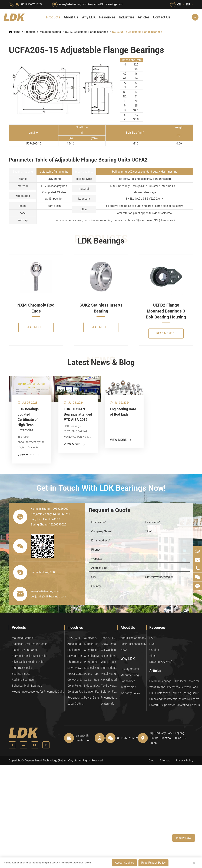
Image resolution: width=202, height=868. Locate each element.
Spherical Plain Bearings (27, 686)
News (124, 650)
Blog (151, 760)
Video (153, 656)
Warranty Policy (130, 693)
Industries (127, 17)
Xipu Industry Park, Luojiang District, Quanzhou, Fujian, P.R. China (168, 738)
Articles (144, 17)
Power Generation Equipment (76, 674)
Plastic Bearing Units (25, 650)
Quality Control (130, 669)
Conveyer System (76, 680)
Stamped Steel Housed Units (29, 656)
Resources (107, 17)
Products (53, 17)
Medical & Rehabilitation (92, 668)
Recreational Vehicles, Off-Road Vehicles (76, 698)
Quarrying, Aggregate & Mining (92, 638)
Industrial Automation (92, 686)
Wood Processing (109, 662)
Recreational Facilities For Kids (109, 656)
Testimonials (129, 687)
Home (16, 32)
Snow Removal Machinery (109, 644)
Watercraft (107, 704)
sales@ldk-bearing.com (73, 4)
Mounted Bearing (50, 32)
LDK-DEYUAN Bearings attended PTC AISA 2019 (78, 414)
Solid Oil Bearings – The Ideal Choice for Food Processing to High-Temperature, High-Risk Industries (176, 681)
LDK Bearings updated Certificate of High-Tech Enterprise (28, 420)
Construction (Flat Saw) (92, 650)
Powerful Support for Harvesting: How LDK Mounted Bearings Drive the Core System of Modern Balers (176, 705)
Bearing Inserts (21, 674)
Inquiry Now (184, 838)
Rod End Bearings (23, 680)
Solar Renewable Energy (76, 686)
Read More (36, 327)
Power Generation (92, 698)
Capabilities (128, 681)
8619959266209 (32, 4)
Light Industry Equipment (109, 668)
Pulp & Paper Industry (92, 674)
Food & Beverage (109, 638)
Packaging (74, 650)
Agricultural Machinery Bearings (76, 644)
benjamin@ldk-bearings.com (106, 4)
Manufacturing (130, 675)
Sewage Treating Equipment (76, 656)
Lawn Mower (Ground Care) (76, 668)
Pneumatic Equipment (109, 698)
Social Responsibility (133, 644)
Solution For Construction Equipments (109, 692)
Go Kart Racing (92, 680)
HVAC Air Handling (76, 638)
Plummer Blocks (22, 668)
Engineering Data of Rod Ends (123, 412)
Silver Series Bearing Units (28, 662)
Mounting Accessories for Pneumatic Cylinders (38, 692)
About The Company (133, 638)
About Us (71, 17)
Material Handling (92, 644)
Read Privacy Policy (153, 863)
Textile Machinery (109, 686)
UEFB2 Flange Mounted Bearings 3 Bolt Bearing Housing (166, 311)
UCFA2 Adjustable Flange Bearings (87, 32)
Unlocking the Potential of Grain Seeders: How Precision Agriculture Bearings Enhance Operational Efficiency (176, 699)
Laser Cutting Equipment (76, 704)
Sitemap (165, 760)
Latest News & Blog (101, 362)
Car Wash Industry (109, 650)
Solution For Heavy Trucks (76, 692)
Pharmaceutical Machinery (76, 662)
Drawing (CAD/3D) (161, 662)
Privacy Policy (185, 760)
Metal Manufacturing (109, 674)
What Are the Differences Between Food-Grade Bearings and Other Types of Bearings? (176, 687)
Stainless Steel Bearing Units (30, 644)
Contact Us (162, 17)
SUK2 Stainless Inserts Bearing (101, 308)
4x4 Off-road (109, 680)
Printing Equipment (92, 662)
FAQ (152, 638)
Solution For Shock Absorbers (92, 692)
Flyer (152, 644)
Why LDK (89, 17)
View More (29, 455)
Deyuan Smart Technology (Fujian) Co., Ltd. (51, 760)
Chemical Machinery (92, 656)
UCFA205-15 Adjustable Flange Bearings (137, 32)
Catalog (154, 650)
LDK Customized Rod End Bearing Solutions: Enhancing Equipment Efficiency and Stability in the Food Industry (176, 693)
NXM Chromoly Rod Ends (36, 308)
